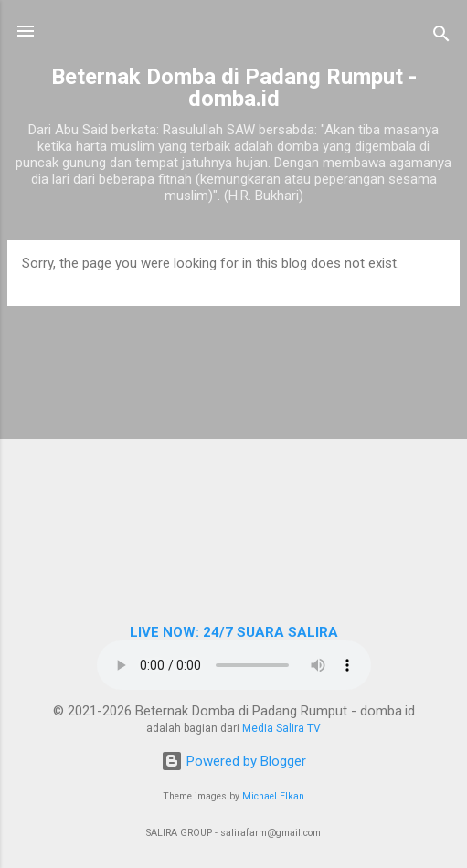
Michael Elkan (273, 796)
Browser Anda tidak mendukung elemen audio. (234, 665)
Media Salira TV (281, 728)
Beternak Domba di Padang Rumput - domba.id (234, 88)
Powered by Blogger (233, 761)
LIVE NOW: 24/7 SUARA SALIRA (234, 632)
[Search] (441, 37)
